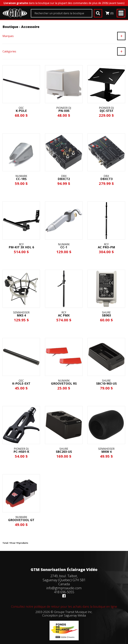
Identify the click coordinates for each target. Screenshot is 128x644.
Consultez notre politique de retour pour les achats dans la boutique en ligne (64, 606)
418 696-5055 (64, 592)
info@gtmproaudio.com (64, 588)
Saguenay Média (75, 615)
